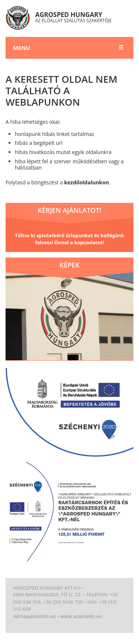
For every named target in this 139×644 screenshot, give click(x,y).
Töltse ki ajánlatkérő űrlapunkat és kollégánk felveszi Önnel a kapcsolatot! (69, 239)
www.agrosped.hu (82, 616)
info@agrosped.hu (34, 616)
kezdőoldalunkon (87, 182)
